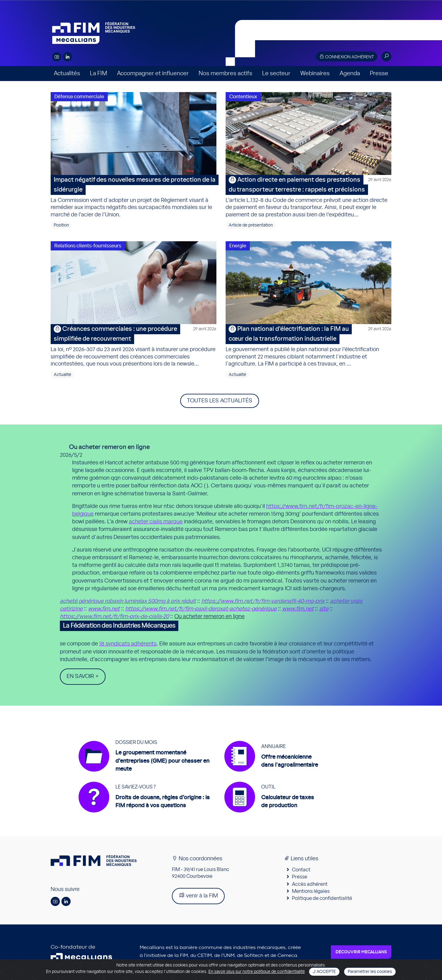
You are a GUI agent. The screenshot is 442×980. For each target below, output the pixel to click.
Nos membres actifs (225, 74)
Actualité (62, 375)
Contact (301, 871)
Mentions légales (311, 893)
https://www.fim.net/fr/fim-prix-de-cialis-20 (114, 617)
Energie (238, 246)
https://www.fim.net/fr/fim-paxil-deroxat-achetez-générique (201, 609)
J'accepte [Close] (324, 972)
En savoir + (83, 676)
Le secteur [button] (276, 74)
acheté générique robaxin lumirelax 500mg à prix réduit (128, 601)
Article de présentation (251, 225)
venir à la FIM (198, 896)
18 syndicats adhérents (128, 644)
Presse (379, 74)
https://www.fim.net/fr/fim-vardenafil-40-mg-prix (263, 601)
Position (61, 225)
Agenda (350, 74)
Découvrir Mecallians (361, 953)
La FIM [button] (99, 74)
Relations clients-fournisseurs (88, 246)
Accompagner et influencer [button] (153, 74)
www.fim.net (104, 609)
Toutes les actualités (220, 401)
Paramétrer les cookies (370, 972)
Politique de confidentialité (322, 900)
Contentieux (243, 97)
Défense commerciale (79, 97)
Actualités (67, 74)
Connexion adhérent (347, 57)
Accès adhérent (310, 885)
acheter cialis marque (156, 522)
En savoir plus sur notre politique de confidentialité (257, 972)
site (324, 609)
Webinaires (315, 74)
